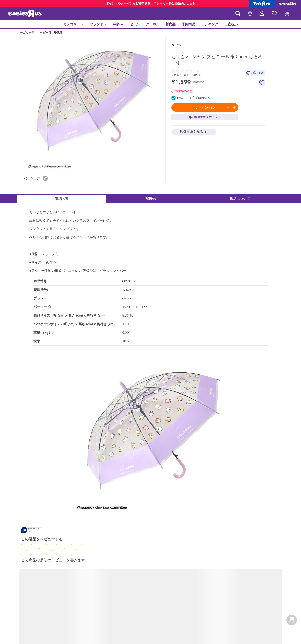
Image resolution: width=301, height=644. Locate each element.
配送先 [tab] (150, 199)
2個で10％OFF (182, 91)
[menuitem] (73, 24)
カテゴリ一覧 (26, 33)
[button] (45, 178)
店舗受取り (203, 98)
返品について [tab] (240, 199)
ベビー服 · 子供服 (51, 33)
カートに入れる (205, 107)
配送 (180, 98)
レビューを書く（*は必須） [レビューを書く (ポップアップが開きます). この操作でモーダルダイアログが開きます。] (187, 75)
